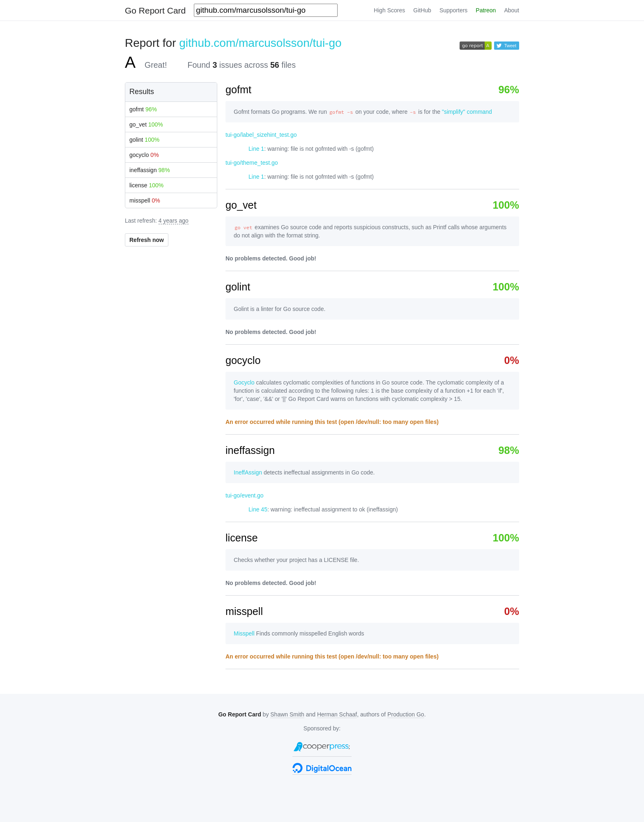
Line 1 (256, 149)
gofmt (143, 109)
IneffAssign (248, 472)
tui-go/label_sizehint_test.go (261, 135)
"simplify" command (467, 112)
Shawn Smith (287, 714)
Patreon (486, 10)
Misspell (244, 633)
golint (144, 140)
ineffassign (150, 170)
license (146, 185)
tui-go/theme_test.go (252, 163)
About (512, 10)
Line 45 (258, 509)
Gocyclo (244, 382)
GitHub (422, 10)
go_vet (146, 124)
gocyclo (144, 155)
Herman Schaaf (337, 714)
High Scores (389, 10)
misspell (145, 200)
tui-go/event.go (245, 495)
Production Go (406, 714)
